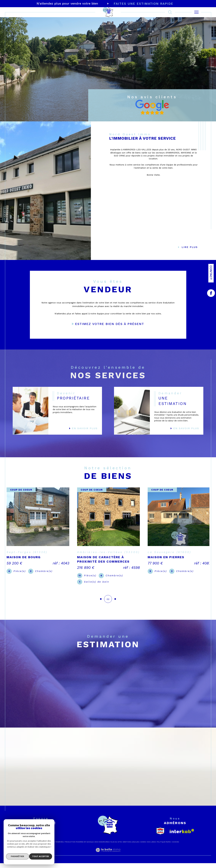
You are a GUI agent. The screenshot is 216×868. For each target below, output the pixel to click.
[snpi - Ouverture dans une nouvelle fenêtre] (160, 848)
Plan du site (116, 859)
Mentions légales (131, 859)
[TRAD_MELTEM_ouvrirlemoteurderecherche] (170, 12)
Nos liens (151, 859)
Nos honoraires (102, 859)
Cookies (175, 859)
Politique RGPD (164, 859)
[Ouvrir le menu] (196, 12)
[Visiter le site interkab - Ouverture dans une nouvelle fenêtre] (182, 848)
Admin (143, 859)
